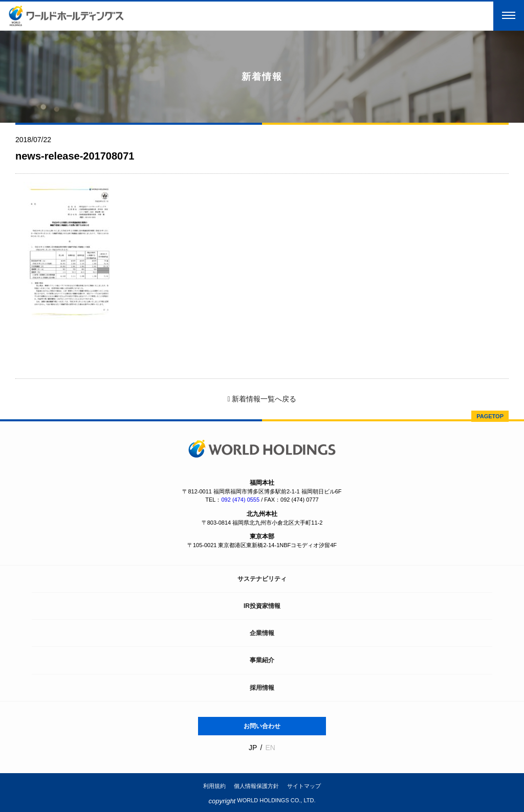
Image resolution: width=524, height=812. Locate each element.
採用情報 (262, 688)
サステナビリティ (262, 579)
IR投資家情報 (262, 606)
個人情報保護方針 (256, 786)
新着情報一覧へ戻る (262, 399)
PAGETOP (490, 416)
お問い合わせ (262, 726)
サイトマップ (304, 786)
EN (270, 748)
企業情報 (262, 633)
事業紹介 (262, 660)
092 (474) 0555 (240, 500)
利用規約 (214, 786)
